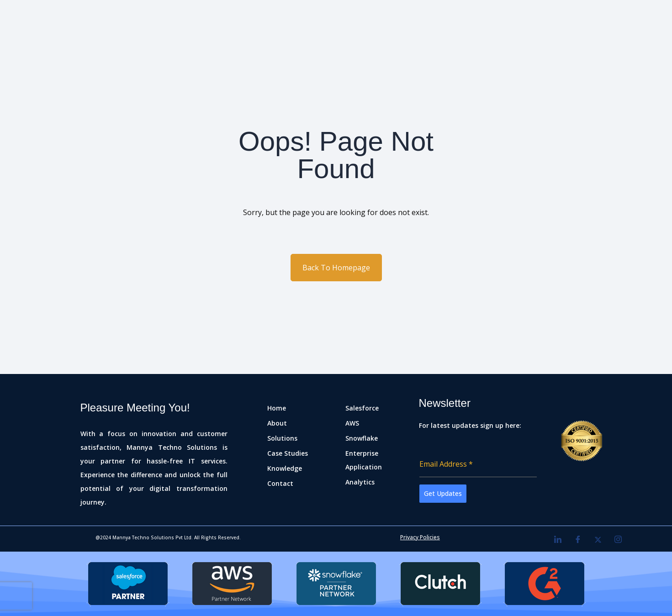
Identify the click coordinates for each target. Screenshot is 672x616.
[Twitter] (598, 540)
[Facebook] (578, 540)
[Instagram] (618, 540)
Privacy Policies (420, 537)
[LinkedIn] (558, 540)
